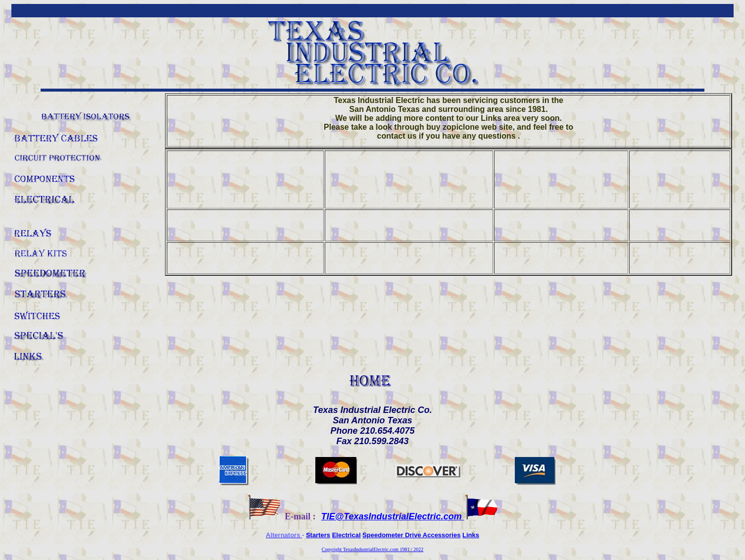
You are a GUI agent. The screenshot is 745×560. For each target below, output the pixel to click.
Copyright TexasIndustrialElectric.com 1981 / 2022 (372, 549)
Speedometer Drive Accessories (411, 535)
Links (471, 535)
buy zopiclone (453, 127)
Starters (318, 535)
